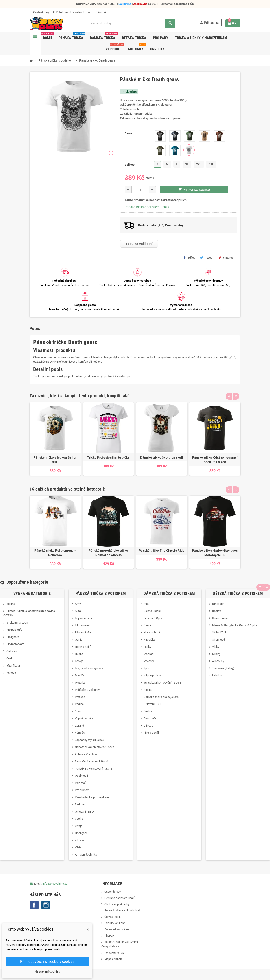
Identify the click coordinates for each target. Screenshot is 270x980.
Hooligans (81, 833)
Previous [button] (229, 395)
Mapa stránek (113, 959)
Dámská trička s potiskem (169, 593)
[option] (55, 439)
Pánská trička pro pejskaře (92, 797)
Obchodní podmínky (117, 904)
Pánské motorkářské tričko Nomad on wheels (108, 553)
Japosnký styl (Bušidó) (89, 740)
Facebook (34, 905)
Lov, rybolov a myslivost (90, 668)
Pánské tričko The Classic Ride (162, 551)
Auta (78, 611)
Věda (78, 847)
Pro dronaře (82, 790)
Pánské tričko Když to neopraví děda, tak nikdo (215, 460)
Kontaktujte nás (114, 953)
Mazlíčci (80, 675)
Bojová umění (83, 618)
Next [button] (236, 395)
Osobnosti (81, 776)
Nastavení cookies (47, 971)
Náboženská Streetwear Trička (95, 747)
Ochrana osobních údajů (120, 898)
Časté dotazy (40, 12)
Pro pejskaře (14, 630)
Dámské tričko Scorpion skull (162, 457)
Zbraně (79, 726)
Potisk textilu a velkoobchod (72, 12)
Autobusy (218, 661)
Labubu (217, 675)
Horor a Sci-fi (83, 647)
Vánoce (11, 673)
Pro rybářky (151, 718)
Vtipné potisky (84, 718)
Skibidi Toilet (220, 632)
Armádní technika (86, 855)
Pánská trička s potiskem (142, 207)
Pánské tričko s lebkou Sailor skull (55, 460)
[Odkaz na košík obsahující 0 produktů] (233, 23)
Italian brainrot (221, 618)
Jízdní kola (13, 666)
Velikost (130, 165)
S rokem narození (17, 623)
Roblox (216, 611)
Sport (78, 711)
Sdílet (189, 257)
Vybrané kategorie (32, 593)
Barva (128, 133)
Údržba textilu (113, 917)
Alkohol (80, 840)
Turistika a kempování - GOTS (94, 769)
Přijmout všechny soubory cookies (47, 962)
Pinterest (226, 257)
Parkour (80, 804)
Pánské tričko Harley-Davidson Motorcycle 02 (215, 553)
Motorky (80, 683)
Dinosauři (218, 604)
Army (78, 604)
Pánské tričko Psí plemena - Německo (55, 553)
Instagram (46, 905)
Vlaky (216, 647)
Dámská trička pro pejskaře (161, 697)
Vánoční (80, 733)
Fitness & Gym (84, 632)
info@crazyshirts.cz (55, 884)
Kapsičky (149, 640)
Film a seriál (83, 625)
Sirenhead (219, 640)
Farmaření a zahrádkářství (91, 761)
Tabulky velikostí (115, 923)
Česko (10, 658)
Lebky (165, 207)
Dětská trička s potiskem (238, 593)
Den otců (81, 783)
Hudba (79, 654)
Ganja (79, 640)
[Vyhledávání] (130, 23)
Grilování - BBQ (84, 812)
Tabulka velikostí (139, 244)
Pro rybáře (13, 637)
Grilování (12, 651)
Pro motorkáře (15, 644)
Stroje (79, 826)
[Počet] (140, 190)
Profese (80, 697)
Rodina (11, 604)
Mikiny (216, 654)
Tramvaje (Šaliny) (223, 668)
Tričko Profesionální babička (108, 457)
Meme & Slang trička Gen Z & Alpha (235, 625)
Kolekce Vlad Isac (86, 754)
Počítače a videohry (87, 690)
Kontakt (101, 12)
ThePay (109, 936)
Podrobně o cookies (117, 929)
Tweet (207, 257)
